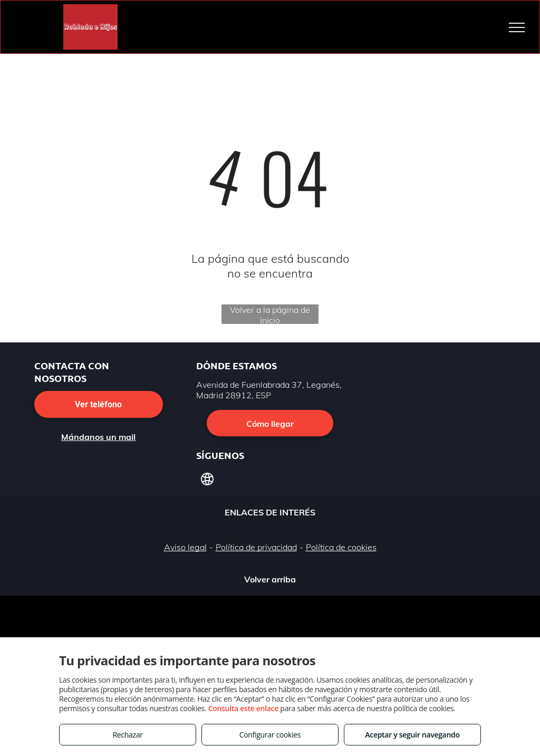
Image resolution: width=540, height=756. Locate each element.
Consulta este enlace (243, 708)
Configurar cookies (270, 735)
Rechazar (127, 735)
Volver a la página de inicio (270, 314)
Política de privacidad (256, 547)
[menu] (517, 27)
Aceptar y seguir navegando (412, 735)
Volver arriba (270, 579)
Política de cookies (341, 547)
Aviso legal (185, 547)
